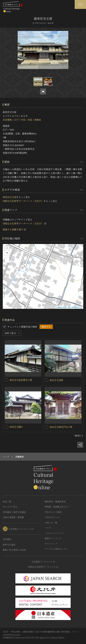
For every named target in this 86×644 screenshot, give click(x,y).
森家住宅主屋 (10, 197)
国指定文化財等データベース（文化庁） (23, 201)
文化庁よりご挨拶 (53, 512)
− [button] (7, 253)
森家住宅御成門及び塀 (61, 427)
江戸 (16, 120)
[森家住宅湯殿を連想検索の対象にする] (46, 380)
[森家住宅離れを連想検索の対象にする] (6, 427)
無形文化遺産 (9, 545)
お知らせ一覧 (51, 523)
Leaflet (59, 307)
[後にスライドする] (79, 436)
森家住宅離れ (16, 427)
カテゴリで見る (10, 507)
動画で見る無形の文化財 (14, 550)
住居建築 (7, 120)
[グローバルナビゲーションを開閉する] (80, 4)
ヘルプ (48, 528)
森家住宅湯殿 (56, 380)
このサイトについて (54, 533)
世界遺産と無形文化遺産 (14, 512)
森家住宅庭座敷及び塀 (21, 380)
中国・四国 (26, 120)
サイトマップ (51, 544)
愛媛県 (38, 120)
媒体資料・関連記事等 (55, 502)
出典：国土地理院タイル (73, 307)
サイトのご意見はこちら (56, 549)
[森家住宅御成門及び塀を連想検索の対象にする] (46, 427)
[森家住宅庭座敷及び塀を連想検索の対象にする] (6, 380)
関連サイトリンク (53, 538)
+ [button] (7, 248)
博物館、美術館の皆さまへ (57, 507)
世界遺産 (7, 539)
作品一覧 (7, 502)
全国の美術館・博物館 (13, 517)
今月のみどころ (52, 517)
